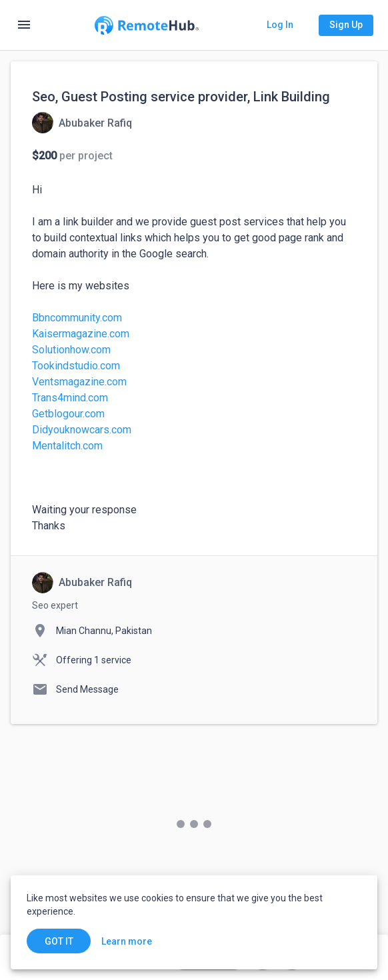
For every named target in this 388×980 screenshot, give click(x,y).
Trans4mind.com (70, 398)
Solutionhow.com (71, 350)
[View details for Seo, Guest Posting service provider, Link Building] (82, 123)
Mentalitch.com (67, 446)
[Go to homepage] (147, 25)
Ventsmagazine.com (79, 382)
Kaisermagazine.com (81, 334)
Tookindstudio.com (76, 366)
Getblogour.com (68, 414)
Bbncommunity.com (77, 318)
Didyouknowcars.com (82, 430)
